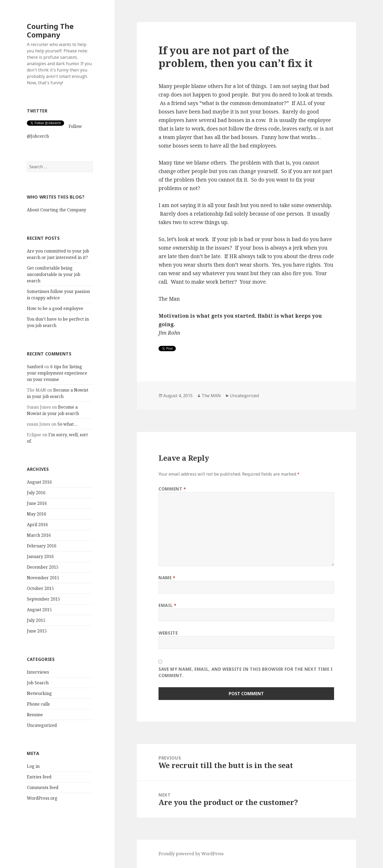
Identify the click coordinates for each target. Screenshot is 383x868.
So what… (67, 424)
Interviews (38, 672)
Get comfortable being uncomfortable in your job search (54, 274)
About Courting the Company (57, 210)
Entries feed (39, 777)
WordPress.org (42, 798)
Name (167, 578)
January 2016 (40, 556)
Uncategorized (42, 725)
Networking (39, 693)
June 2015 (37, 631)
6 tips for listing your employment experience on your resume (57, 373)
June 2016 (37, 503)
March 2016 (39, 535)
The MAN (211, 396)
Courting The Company (50, 30)
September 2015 (43, 599)
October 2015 (40, 588)
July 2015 (36, 620)
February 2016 (42, 546)
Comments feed (43, 787)
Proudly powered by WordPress (191, 854)
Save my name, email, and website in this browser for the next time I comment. (246, 672)
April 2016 (37, 525)
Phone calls (38, 704)
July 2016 (36, 493)
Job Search (38, 682)
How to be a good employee (55, 308)
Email (167, 605)
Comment (172, 489)
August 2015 (39, 610)
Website (168, 633)
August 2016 (39, 482)
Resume (35, 714)
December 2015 (43, 567)
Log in (33, 766)
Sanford (35, 366)
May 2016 (37, 514)
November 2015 (43, 578)
